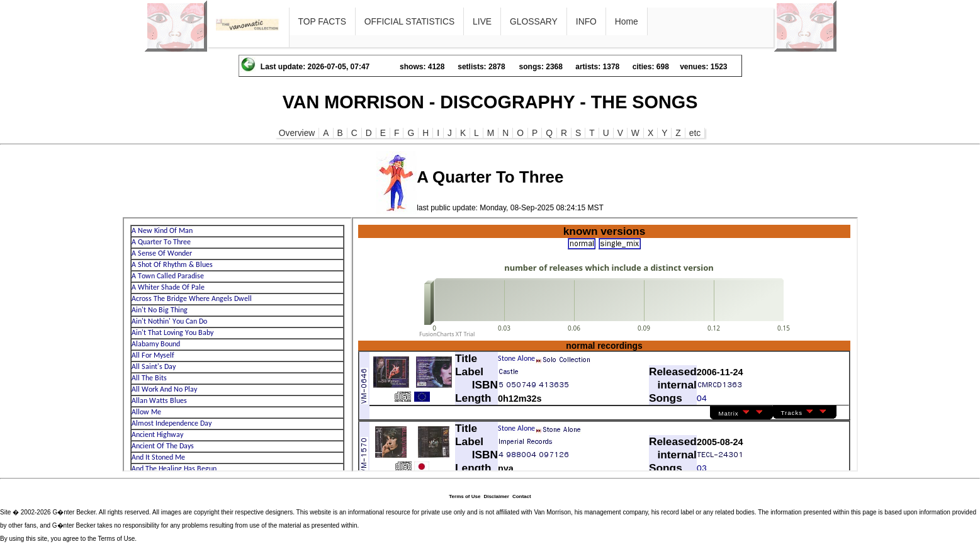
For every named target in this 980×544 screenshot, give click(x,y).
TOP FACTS (322, 21)
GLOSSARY (534, 21)
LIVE (482, 21)
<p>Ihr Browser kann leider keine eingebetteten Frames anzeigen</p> (237, 344)
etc (695, 133)
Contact (522, 496)
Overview (297, 133)
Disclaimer (496, 496)
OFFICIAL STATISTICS (409, 21)
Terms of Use (465, 496)
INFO (586, 21)
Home (627, 21)
